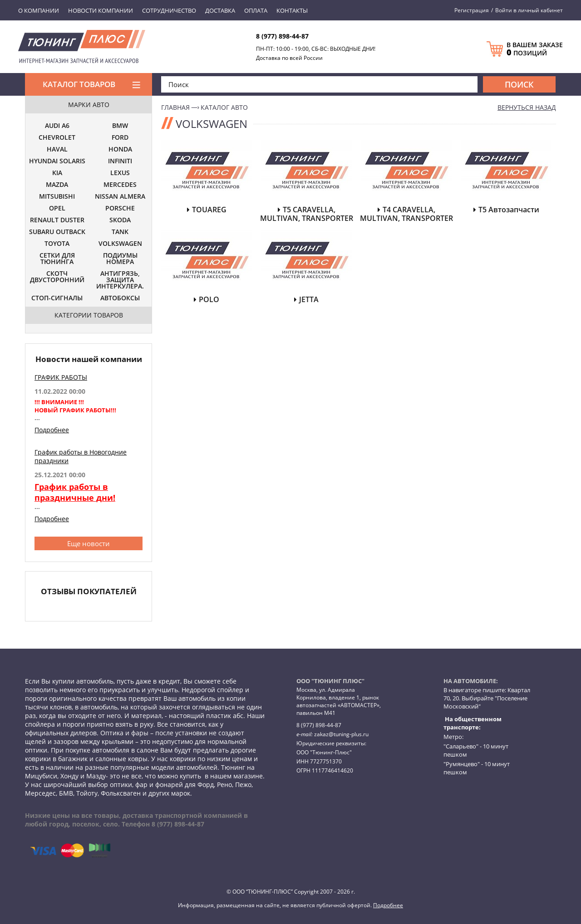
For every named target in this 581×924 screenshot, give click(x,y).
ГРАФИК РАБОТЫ (61, 377)
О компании (39, 10)
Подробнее (52, 430)
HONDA (120, 150)
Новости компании (101, 10)
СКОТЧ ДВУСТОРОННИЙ (57, 277)
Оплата (256, 10)
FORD (120, 138)
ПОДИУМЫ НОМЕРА (120, 259)
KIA (57, 173)
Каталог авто (224, 107)
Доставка (220, 10)
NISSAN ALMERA (120, 197)
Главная (175, 107)
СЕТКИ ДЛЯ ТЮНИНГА (57, 259)
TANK (120, 232)
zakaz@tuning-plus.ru (341, 734)
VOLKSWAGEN (120, 244)
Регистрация (472, 10)
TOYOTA (57, 244)
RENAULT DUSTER (57, 220)
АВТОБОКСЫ (120, 298)
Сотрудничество (169, 10)
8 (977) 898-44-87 (282, 36)
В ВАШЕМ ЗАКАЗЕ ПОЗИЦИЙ (535, 49)
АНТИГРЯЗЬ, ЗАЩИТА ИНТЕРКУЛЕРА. (120, 280)
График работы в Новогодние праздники (81, 456)
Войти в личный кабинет (529, 10)
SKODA (120, 220)
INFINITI (120, 161)
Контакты (292, 10)
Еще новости (89, 543)
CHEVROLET (57, 138)
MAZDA (57, 185)
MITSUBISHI (57, 197)
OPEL (57, 209)
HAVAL (57, 150)
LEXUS (120, 173)
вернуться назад (527, 107)
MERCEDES (120, 185)
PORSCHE (120, 209)
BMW (120, 126)
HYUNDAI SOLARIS (57, 161)
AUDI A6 (57, 126)
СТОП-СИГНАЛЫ (57, 298)
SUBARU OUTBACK (57, 232)
